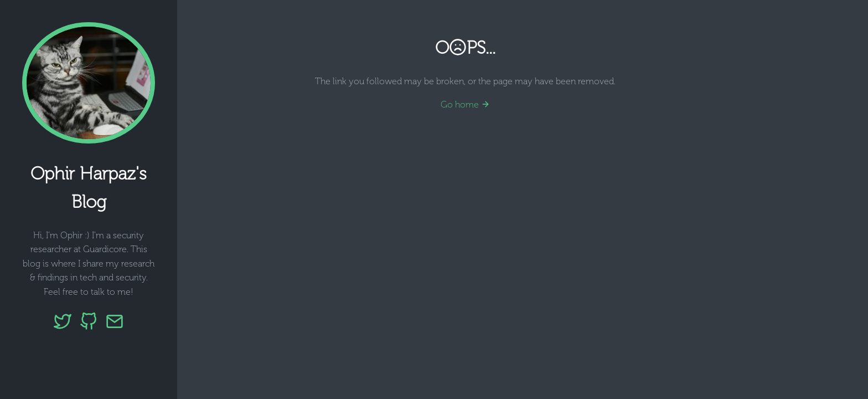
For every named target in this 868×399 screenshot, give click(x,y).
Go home (465, 104)
